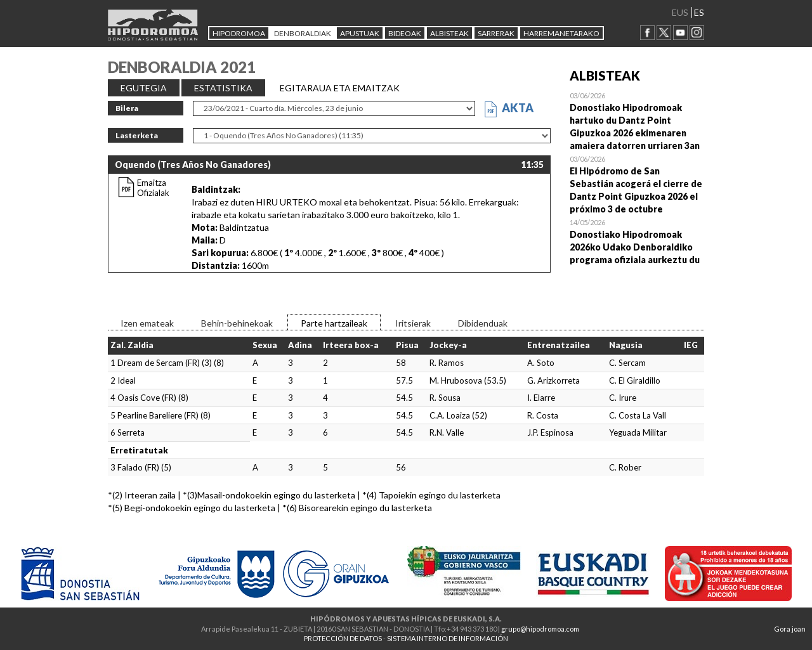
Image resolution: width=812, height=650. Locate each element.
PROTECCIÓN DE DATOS (343, 638)
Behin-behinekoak (237, 323)
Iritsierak (413, 323)
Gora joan (790, 629)
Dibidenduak (483, 323)
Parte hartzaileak (334, 323)
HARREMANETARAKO (561, 33)
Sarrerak (496, 33)
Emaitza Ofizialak (153, 188)
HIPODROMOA (239, 33)
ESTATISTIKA (223, 88)
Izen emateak (147, 323)
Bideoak (405, 33)
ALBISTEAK (449, 33)
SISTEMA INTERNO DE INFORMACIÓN (448, 638)
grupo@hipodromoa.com (540, 629)
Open (637, 120)
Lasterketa (137, 135)
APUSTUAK (360, 33)
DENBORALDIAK (303, 33)
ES (699, 12)
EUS (680, 12)
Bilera (127, 108)
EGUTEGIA (144, 88)
